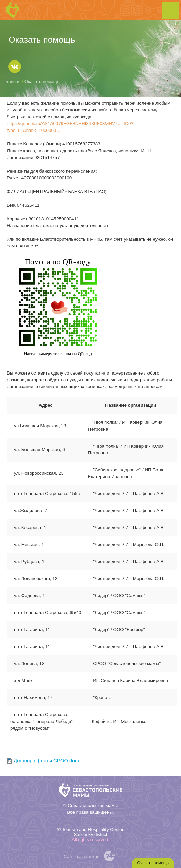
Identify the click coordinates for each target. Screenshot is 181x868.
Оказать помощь (153, 863)
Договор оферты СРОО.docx (47, 761)
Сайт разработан (82, 857)
